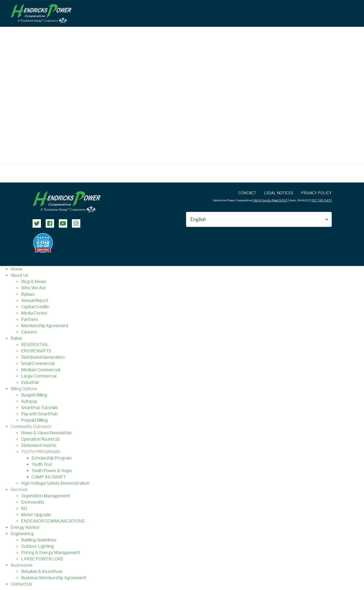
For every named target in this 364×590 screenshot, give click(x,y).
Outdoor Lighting (37, 546)
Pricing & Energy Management (51, 553)
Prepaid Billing (34, 420)
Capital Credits (35, 307)
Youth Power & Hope (52, 471)
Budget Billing (34, 395)
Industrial (30, 382)
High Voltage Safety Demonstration (55, 483)
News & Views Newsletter (47, 433)
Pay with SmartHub (39, 414)
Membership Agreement (45, 326)
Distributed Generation (43, 357)
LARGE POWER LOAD (42, 559)
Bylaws (28, 294)
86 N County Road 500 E (270, 200)
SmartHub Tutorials (39, 408)
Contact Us (21, 584)
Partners (30, 319)
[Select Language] (259, 219)
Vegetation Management (45, 496)
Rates (16, 338)
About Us (19, 275)
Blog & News (34, 282)
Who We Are (33, 288)
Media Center (34, 313)
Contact (247, 193)
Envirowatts (33, 502)
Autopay (29, 401)
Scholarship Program (52, 458)
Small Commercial (38, 364)
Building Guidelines (39, 540)
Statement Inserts (39, 445)
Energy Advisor (25, 527)
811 (24, 508)
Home (16, 269)
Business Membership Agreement (54, 578)
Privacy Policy (316, 193)
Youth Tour (42, 464)
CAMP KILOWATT (49, 477)
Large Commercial (39, 376)
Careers (29, 332)
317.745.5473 (322, 200)
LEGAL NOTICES (279, 193)
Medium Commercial (41, 370)
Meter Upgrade (36, 515)
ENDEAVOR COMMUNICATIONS (53, 521)
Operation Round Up (40, 439)
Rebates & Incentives (42, 571)
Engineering (22, 534)
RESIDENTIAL (35, 345)
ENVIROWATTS (36, 351)
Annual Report (35, 301)
